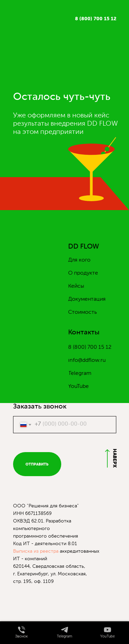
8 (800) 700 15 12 (96, 19)
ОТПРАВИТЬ (37, 464)
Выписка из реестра (36, 551)
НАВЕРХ (115, 458)
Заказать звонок (40, 407)
